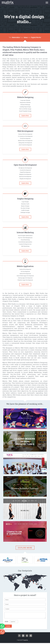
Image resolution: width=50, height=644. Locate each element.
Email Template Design (25, 111)
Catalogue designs (25, 212)
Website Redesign (25, 105)
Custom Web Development (25, 134)
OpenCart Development (25, 176)
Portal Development (25, 138)
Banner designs (25, 206)
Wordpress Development (25, 168)
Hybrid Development (25, 274)
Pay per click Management (25, 238)
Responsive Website (25, 102)
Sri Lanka (35, 65)
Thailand (6, 65)
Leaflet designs (25, 210)
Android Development (25, 269)
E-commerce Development (25, 136)
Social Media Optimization (25, 242)
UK (22, 63)
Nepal (29, 65)
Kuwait (23, 65)
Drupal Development (25, 172)
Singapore (44, 63)
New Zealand (35, 63)
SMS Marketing (25, 246)
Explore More (25, 116)
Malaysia (13, 65)
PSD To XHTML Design (25, 109)
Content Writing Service (25, 244)
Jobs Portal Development (25, 145)
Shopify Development (25, 179)
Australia (13, 63)
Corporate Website (25, 100)
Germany (10, 67)
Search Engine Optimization (25, 235)
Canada (27, 63)
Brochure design (25, 208)
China (41, 65)
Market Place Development (25, 141)
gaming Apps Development (25, 278)
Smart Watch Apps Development (25, 276)
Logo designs (25, 202)
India (29, 61)
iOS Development (25, 271)
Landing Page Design (25, 107)
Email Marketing (25, 240)
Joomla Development (25, 170)
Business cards (25, 204)
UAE (18, 65)
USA (19, 63)
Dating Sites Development (25, 143)
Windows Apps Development (25, 280)
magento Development (25, 174)
